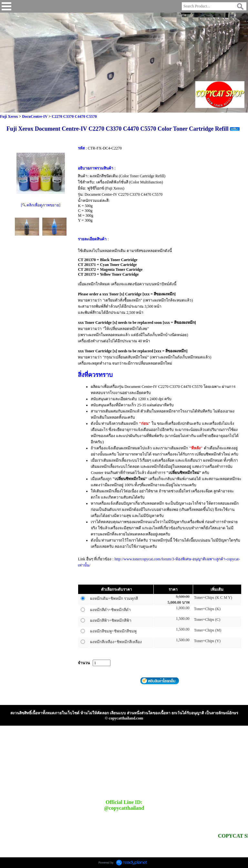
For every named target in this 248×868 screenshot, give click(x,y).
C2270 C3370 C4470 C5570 (74, 116)
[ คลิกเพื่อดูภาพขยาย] (41, 205)
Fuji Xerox (9, 116)
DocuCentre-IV (35, 116)
